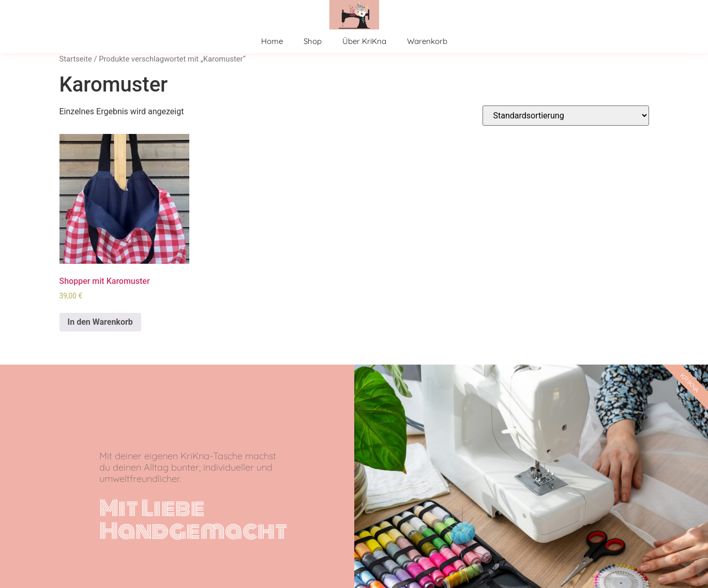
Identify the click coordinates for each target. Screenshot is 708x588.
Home (272, 41)
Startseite (76, 59)
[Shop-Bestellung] (566, 116)
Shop (313, 41)
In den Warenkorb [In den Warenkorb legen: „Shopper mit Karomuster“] (100, 322)
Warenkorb (427, 41)
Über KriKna (364, 41)
